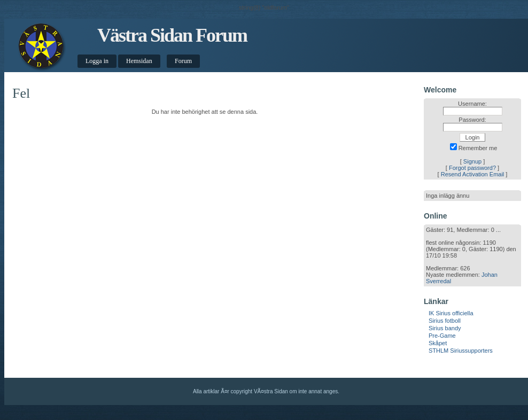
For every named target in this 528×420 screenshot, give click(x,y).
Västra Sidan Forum (172, 35)
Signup (472, 161)
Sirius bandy (445, 328)
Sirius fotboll (445, 321)
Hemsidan (139, 61)
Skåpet (438, 343)
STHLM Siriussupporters (461, 351)
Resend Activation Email (473, 174)
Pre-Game (442, 336)
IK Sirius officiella (451, 313)
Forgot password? (472, 168)
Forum (183, 61)
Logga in (97, 61)
